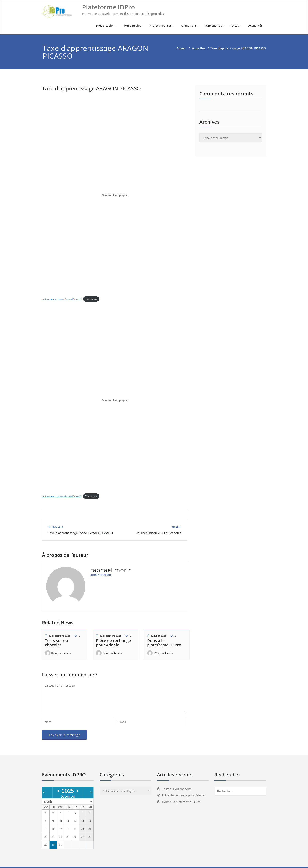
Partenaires (215, 25)
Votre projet (133, 25)
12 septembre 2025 (59, 636)
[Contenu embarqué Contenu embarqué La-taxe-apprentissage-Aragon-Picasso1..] (115, 195)
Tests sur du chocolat (57, 643)
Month (48, 802)
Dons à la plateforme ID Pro (164, 643)
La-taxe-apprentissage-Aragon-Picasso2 (62, 496)
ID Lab (236, 25)
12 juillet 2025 (159, 636)
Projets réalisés (162, 25)
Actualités (255, 25)
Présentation (106, 25)
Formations (190, 25)
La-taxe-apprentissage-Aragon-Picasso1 (62, 299)
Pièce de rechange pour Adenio (114, 643)
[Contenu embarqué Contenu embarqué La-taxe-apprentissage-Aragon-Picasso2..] (115, 400)
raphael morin (63, 653)
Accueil (181, 48)
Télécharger (91, 299)
